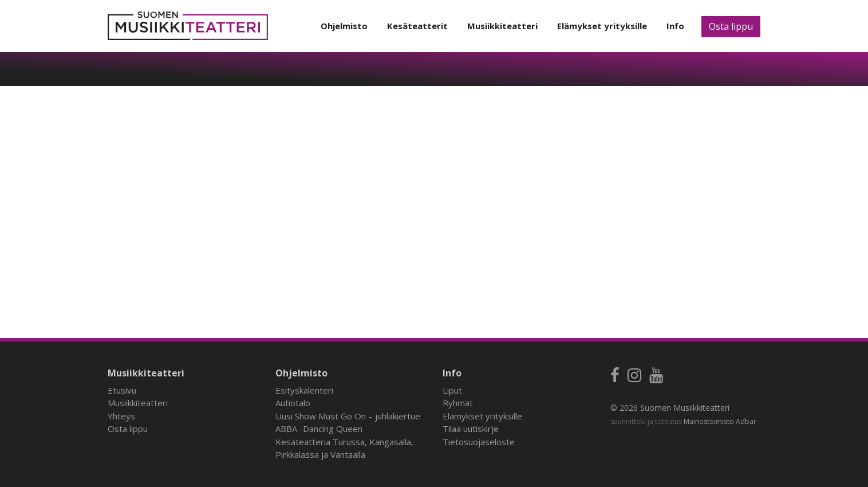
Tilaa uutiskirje (471, 429)
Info (675, 26)
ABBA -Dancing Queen (319, 429)
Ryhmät (458, 403)
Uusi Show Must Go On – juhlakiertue (348, 416)
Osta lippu (731, 26)
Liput (452, 390)
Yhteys (121, 416)
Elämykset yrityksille (602, 26)
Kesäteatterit (417, 26)
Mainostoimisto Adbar (720, 421)
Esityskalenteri (304, 390)
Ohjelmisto (344, 26)
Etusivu (122, 390)
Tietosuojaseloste (479, 442)
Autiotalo (293, 403)
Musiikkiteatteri (502, 26)
